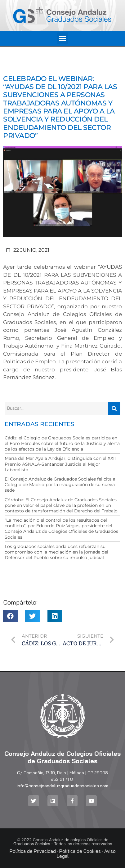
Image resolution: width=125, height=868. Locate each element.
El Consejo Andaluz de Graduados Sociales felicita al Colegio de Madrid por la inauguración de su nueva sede (61, 485)
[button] (63, 38)
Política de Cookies (80, 851)
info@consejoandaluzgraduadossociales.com (62, 786)
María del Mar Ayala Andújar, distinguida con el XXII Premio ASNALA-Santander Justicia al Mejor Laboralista (60, 464)
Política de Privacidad (33, 851)
